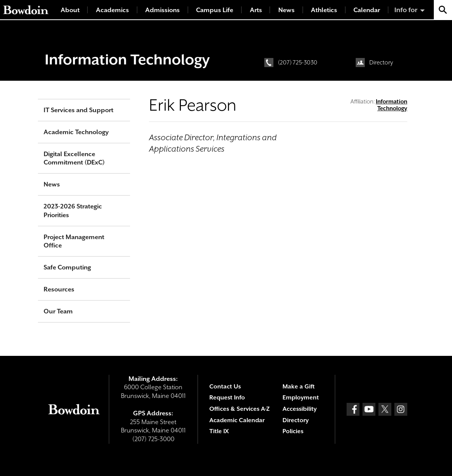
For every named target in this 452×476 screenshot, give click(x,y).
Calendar (367, 10)
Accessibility (300, 409)
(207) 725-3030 (298, 63)
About (70, 10)
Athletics (324, 10)
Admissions (162, 10)
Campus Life (215, 10)
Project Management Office (74, 241)
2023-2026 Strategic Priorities (73, 211)
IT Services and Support (78, 110)
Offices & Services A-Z (239, 409)
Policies (293, 431)
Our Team (58, 311)
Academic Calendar (237, 420)
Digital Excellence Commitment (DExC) (74, 158)
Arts (256, 10)
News (286, 10)
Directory (381, 63)
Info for (406, 10)
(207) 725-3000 (153, 439)
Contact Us (225, 387)
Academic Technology (76, 132)
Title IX (219, 431)
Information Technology (127, 60)
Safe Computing (67, 267)
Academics (112, 10)
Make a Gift (299, 387)
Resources (59, 289)
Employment (301, 398)
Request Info (227, 398)
